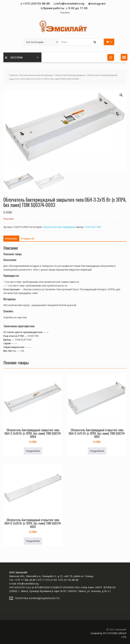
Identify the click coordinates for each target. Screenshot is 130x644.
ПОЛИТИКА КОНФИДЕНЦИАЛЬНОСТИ (37, 598)
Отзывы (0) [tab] (27, 238)
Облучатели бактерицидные (70, 75)
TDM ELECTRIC (93, 227)
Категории (14, 57)
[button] (124, 57)
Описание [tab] (11, 238)
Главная (13, 75)
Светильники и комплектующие (36, 75)
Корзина (65, 12)
